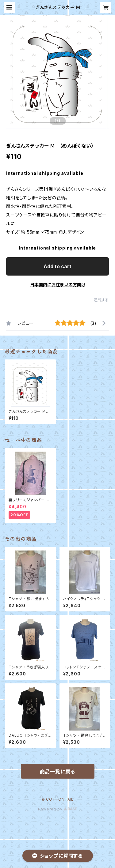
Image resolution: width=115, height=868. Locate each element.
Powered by (58, 809)
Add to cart (57, 266)
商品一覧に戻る (58, 772)
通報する (101, 300)
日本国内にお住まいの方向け (58, 285)
